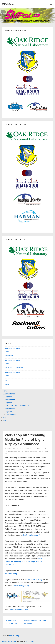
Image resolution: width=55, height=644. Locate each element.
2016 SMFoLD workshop (20, 451)
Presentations (9, 356)
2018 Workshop (9, 394)
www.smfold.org (11, 574)
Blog (6, 380)
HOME (7, 385)
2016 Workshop (9, 409)
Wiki (5, 421)
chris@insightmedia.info (31, 535)
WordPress (30, 642)
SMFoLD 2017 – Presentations (14, 368)
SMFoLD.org (8, 4)
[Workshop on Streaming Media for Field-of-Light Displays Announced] (36, 449)
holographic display (36, 451)
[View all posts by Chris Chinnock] (11, 449)
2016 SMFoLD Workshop (12, 348)
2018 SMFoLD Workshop (12, 372)
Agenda (7, 352)
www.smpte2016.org (34, 580)
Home (5, 391)
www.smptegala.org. (22, 586)
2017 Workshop (9, 400)
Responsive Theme (9, 642)
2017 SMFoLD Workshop (12, 360)
